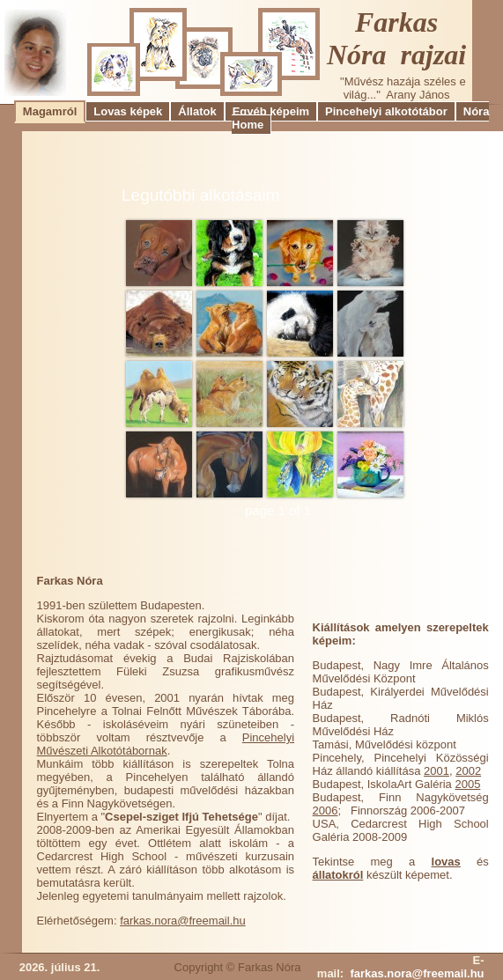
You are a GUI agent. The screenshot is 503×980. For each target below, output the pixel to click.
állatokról (338, 875)
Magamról (50, 111)
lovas (446, 862)
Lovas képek (128, 111)
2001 (436, 771)
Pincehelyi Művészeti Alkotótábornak (166, 744)
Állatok (197, 111)
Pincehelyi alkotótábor (386, 111)
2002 (468, 771)
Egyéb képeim (271, 111)
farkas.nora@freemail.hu (183, 921)
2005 (467, 784)
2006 (325, 811)
